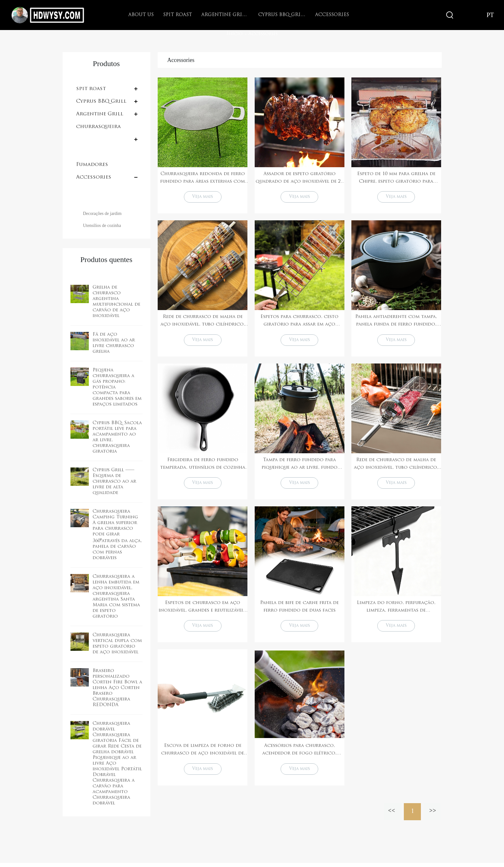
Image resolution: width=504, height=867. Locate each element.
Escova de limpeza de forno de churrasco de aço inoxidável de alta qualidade (203, 754)
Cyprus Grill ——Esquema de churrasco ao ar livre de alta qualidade (114, 482)
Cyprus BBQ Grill (282, 15)
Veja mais (203, 197)
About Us (141, 15)
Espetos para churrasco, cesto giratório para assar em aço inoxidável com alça (299, 322)
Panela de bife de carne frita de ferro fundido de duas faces (299, 609)
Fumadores (92, 165)
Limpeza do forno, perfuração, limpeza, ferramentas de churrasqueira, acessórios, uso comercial (396, 610)
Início (234, 34)
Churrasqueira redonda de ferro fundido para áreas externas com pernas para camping (203, 179)
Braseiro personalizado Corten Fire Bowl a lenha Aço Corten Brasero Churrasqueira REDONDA (117, 688)
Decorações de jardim (102, 214)
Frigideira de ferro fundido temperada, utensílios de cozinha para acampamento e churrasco (203, 466)
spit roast (177, 15)
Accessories (332, 15)
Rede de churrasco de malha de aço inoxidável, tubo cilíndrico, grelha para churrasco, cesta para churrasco (203, 322)
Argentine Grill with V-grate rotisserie (225, 15)
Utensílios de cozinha (102, 226)
